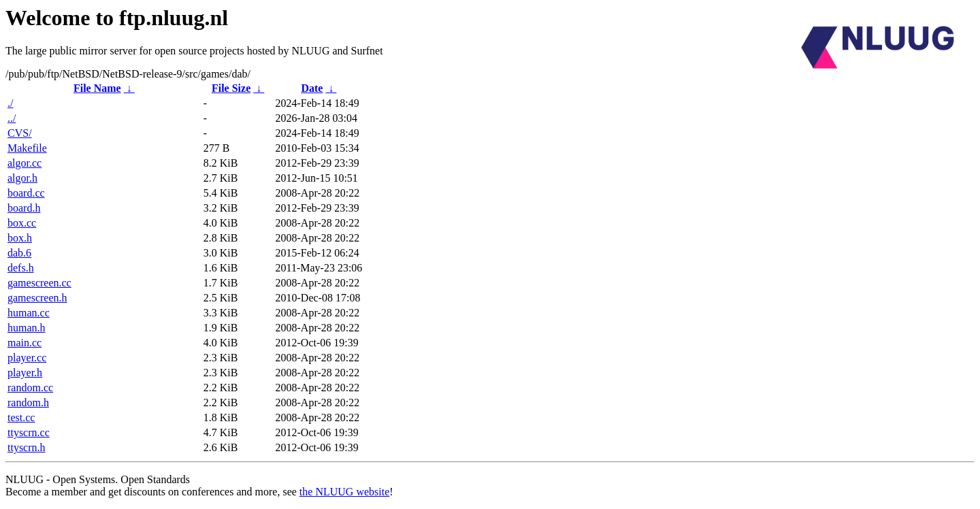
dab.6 (19, 253)
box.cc (22, 223)
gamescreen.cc (39, 283)
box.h (20, 238)
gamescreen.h (37, 298)
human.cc (29, 313)
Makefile (27, 148)
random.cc (30, 388)
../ (12, 118)
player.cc (27, 358)
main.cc (24, 343)
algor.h (22, 178)
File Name (97, 88)
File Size (231, 88)
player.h (25, 373)
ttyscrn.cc (29, 432)
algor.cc (24, 163)
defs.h (21, 268)
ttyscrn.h (27, 447)
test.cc (21, 417)
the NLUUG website (344, 492)
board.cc (26, 193)
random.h (28, 403)
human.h (27, 328)
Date (312, 88)
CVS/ (20, 133)
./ (10, 103)
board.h (24, 208)
